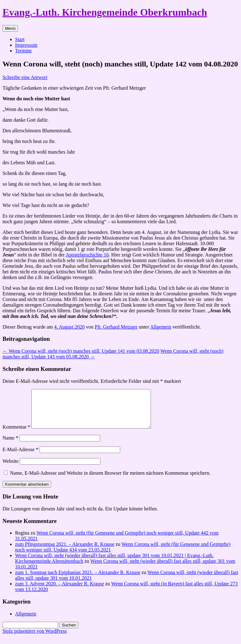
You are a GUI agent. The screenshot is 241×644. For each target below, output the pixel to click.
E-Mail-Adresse (20, 457)
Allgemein (161, 327)
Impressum (26, 45)
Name (10, 445)
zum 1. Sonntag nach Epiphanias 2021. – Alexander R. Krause (78, 580)
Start (20, 39)
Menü (10, 28)
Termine (23, 51)
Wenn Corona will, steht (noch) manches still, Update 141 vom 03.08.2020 (81, 351)
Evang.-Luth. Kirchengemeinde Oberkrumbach (105, 12)
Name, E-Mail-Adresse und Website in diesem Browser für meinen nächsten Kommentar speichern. (110, 480)
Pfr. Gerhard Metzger (116, 327)
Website (11, 469)
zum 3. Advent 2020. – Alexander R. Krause (60, 591)
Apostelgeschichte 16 (87, 255)
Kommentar (16, 434)
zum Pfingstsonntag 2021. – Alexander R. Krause (65, 552)
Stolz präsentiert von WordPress (35, 639)
